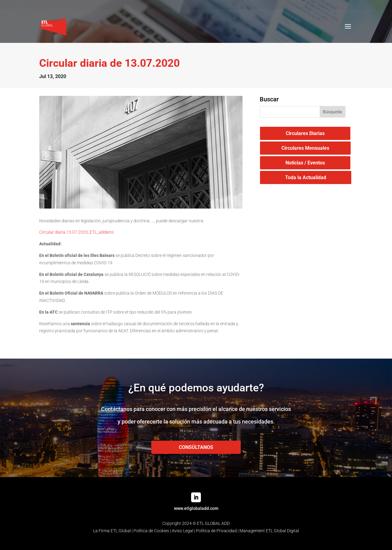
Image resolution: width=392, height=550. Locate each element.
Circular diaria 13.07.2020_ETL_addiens (76, 232)
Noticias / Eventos (305, 163)
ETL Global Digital (282, 531)
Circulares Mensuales (305, 148)
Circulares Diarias (305, 133)
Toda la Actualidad (306, 177)
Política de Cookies (151, 531)
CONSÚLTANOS (196, 447)
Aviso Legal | (184, 531)
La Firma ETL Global (112, 531)
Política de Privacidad (216, 531)
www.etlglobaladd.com (196, 508)
